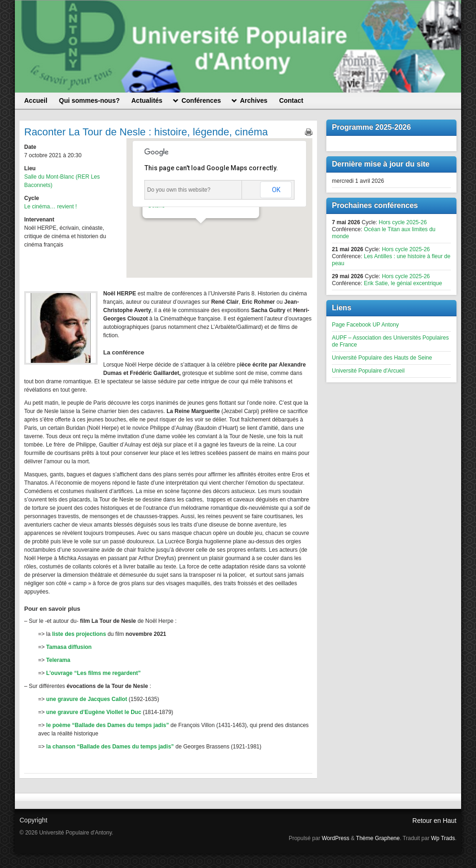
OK (276, 190)
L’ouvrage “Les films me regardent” (93, 673)
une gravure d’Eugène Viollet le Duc (94, 712)
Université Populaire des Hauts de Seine (382, 358)
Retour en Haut (434, 821)
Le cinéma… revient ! (50, 207)
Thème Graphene (378, 838)
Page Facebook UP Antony (365, 325)
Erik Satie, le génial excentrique (403, 283)
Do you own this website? (179, 190)
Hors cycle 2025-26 (403, 222)
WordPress (335, 838)
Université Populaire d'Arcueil (368, 371)
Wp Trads (443, 838)
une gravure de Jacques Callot (86, 699)
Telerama (58, 660)
